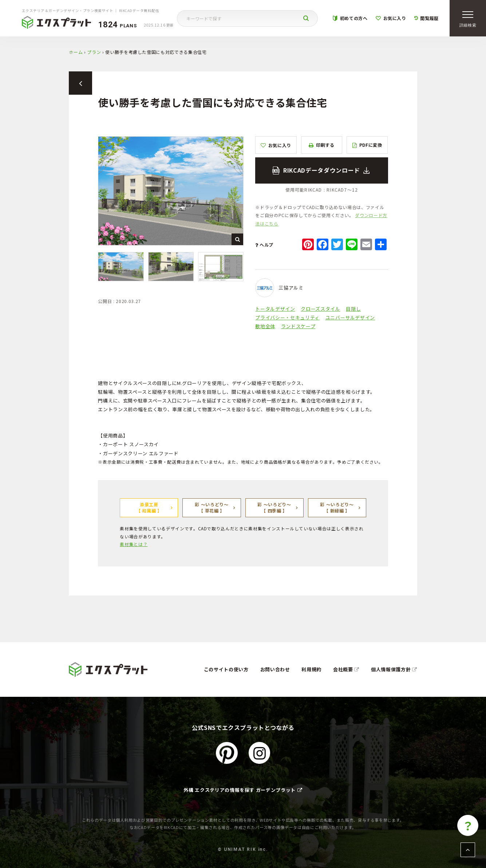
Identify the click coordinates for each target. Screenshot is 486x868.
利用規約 (311, 669)
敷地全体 (265, 326)
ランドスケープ (298, 326)
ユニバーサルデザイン (350, 317)
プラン (94, 52)
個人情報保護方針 (394, 669)
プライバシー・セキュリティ (287, 317)
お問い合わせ (275, 669)
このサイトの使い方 (226, 669)
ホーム (76, 52)
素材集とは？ (134, 544)
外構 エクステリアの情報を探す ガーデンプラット (243, 790)
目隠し (353, 309)
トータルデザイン (275, 309)
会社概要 (346, 669)
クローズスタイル (320, 309)
